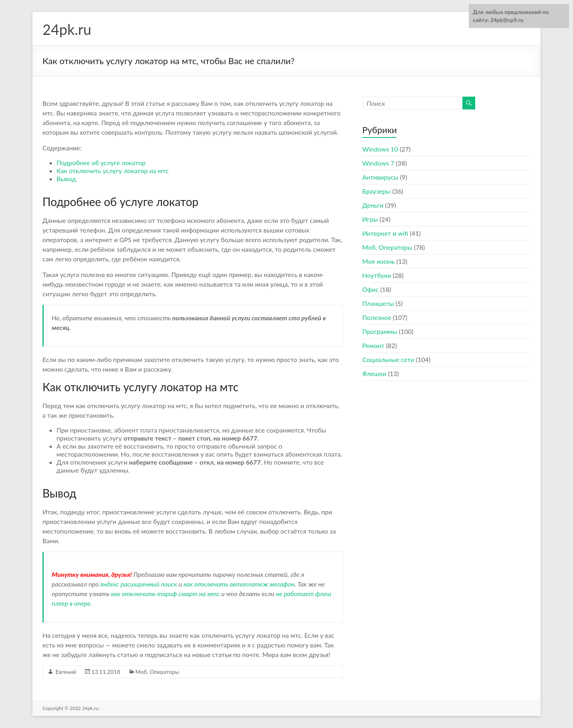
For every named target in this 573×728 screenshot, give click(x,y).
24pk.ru (67, 29)
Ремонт (373, 345)
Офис (370, 289)
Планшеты (378, 303)
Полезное (377, 317)
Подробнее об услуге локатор (101, 163)
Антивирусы (380, 177)
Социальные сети (388, 359)
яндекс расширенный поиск (139, 584)
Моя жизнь (378, 261)
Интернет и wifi (385, 233)
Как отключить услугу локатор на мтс (113, 171)
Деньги (373, 205)
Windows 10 (380, 149)
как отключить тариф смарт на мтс (165, 594)
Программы (380, 331)
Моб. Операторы (157, 672)
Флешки (374, 373)
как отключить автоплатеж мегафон (239, 584)
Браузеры (376, 191)
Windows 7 (378, 163)
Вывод (66, 179)
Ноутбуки (377, 275)
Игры (370, 219)
